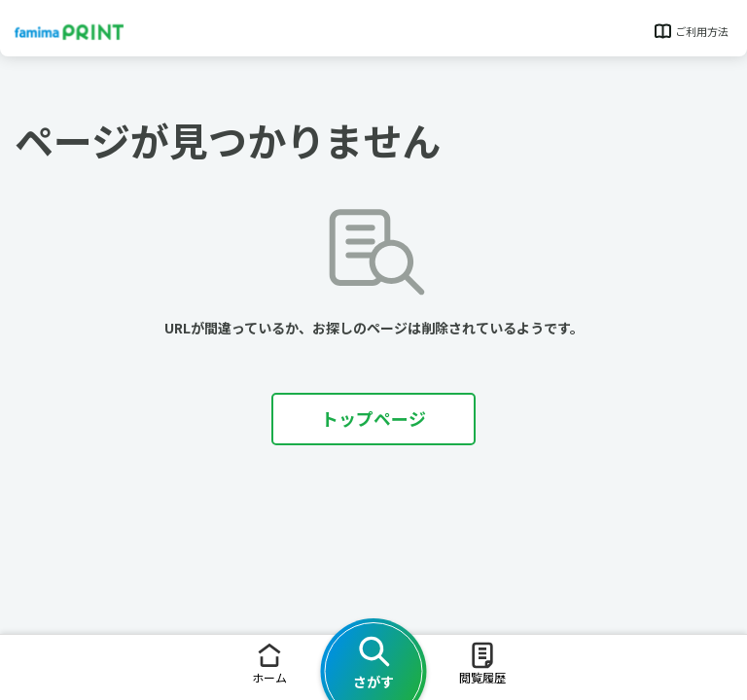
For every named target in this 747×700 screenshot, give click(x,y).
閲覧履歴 (482, 663)
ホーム (269, 663)
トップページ (373, 418)
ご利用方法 (690, 31)
